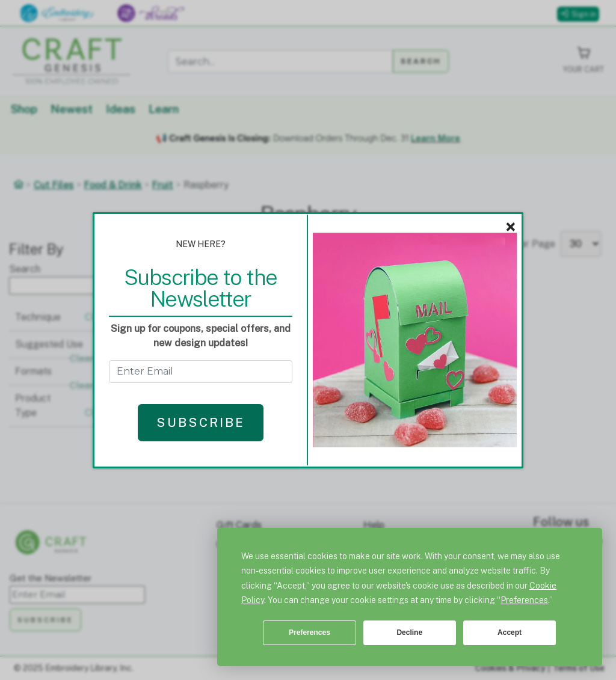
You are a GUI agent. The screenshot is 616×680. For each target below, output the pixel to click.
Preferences (310, 633)
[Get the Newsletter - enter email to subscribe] (201, 372)
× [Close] (510, 227)
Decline (409, 633)
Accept (510, 633)
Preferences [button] (524, 600)
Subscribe (201, 422)
